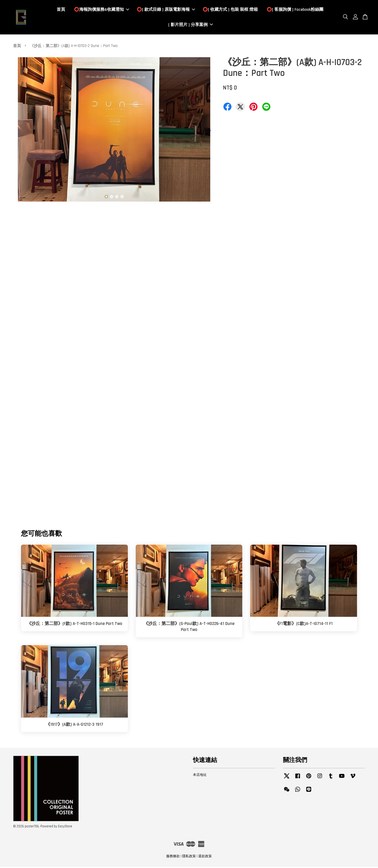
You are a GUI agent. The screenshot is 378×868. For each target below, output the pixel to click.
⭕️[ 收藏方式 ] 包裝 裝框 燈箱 (230, 10)
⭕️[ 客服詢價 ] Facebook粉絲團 (295, 10)
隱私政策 (189, 857)
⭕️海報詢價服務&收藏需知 (102, 10)
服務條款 (173, 857)
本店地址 (200, 776)
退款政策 (205, 857)
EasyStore (65, 827)
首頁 (61, 10)
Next (208, 131)
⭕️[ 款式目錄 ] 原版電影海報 (166, 10)
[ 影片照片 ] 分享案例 (191, 25)
